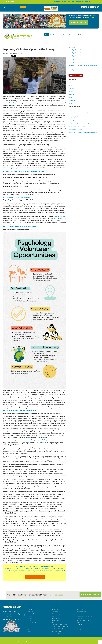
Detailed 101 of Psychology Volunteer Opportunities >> (20, 410)
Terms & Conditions (82, 612)
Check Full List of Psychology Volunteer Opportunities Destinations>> (24, 171)
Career (30, 620)
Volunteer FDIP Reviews (34, 614)
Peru (70, 97)
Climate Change (56, 614)
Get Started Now (90, 594)
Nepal (71, 82)
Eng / (5, 7)
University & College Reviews (60, 625)
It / (17, 7)
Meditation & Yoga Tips (58, 629)
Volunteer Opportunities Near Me (85, 616)
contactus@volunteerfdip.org (11, 619)
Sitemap (79, 629)
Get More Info (78, 22)
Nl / (15, 7)
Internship (73, 35)
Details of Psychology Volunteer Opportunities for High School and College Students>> (29, 440)
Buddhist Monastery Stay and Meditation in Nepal (82, 109)
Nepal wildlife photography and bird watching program (84, 132)
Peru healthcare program (76, 129)
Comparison (80, 627)
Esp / (7, 7)
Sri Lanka (72, 85)
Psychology (55, 612)
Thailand (71, 88)
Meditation (82, 35)
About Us (53, 35)
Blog (29, 625)
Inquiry (90, 35)
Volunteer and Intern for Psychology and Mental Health (84, 112)
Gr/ (13, 7)
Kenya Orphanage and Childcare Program (80, 123)
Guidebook (80, 618)
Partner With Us (32, 622)
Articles (79, 622)
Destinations (63, 35)
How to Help (80, 625)
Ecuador (71, 91)
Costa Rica (72, 94)
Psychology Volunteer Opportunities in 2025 (21, 102)
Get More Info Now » (35, 577)
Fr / (9, 7)
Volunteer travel (81, 614)
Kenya (71, 103)
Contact (30, 618)
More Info (23, 7)
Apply (95, 35)
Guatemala (72, 100)
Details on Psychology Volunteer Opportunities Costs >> (20, 227)
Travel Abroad (56, 620)
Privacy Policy (80, 610)
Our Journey (31, 616)
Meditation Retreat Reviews (84, 620)
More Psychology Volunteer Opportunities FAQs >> (18, 197)
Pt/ (11, 7)
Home (47, 35)
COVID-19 (55, 616)
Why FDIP (30, 610)
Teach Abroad (56, 618)
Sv (18, 7)
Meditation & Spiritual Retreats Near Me (63, 627)
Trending (54, 622)
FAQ (29, 627)
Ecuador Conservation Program (78, 126)
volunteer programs (60, 217)
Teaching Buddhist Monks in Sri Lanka (79, 120)
